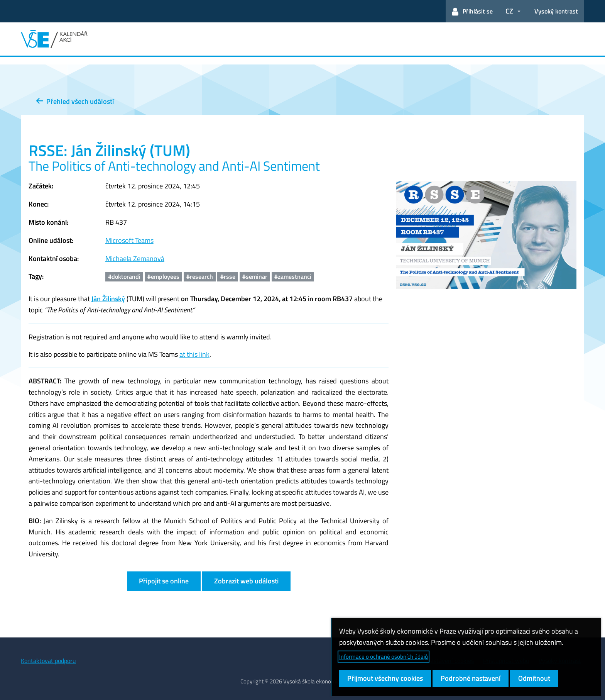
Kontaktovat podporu (48, 661)
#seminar (255, 276)
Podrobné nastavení (471, 678)
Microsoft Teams (129, 240)
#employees (163, 276)
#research (200, 276)
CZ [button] (509, 11)
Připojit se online (164, 581)
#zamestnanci (293, 276)
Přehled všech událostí (75, 101)
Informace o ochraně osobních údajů (384, 657)
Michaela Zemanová (135, 258)
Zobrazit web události (246, 581)
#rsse (228, 276)
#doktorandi (124, 276)
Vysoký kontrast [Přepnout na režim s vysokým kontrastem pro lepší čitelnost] (556, 11)
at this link (194, 354)
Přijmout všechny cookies (385, 678)
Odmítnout (534, 678)
